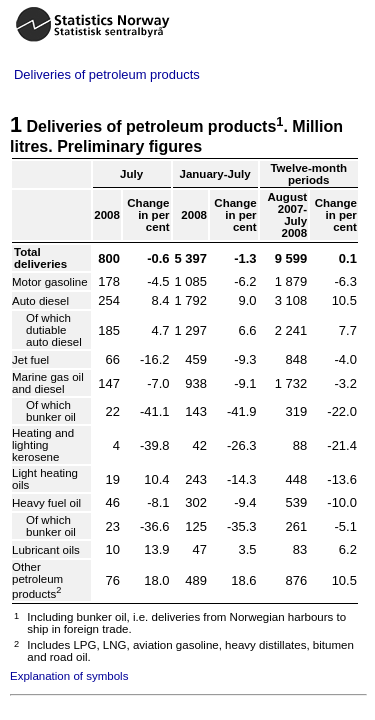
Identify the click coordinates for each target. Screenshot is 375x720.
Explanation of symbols (69, 676)
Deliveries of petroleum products (107, 74)
